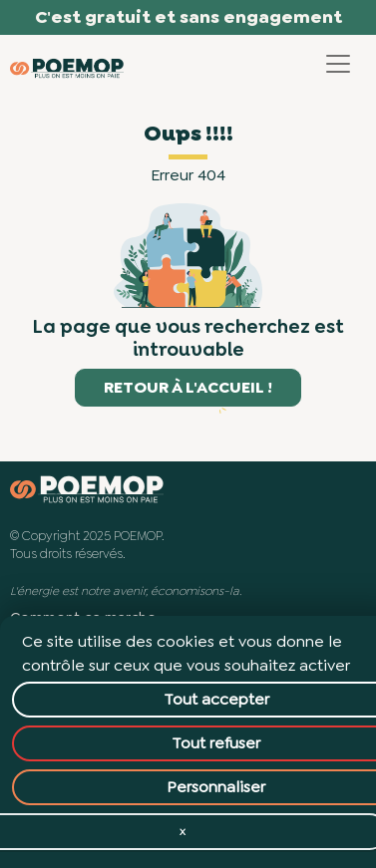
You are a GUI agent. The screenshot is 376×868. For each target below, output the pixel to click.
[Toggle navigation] (338, 64)
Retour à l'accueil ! (188, 387)
